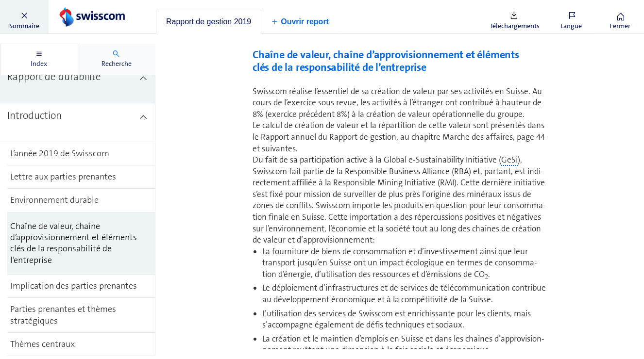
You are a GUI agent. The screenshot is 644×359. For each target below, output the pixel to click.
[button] (24, 17)
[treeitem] (78, 84)
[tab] (209, 22)
